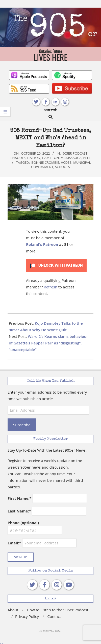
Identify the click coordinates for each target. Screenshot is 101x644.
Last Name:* (19, 511)
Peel (87, 158)
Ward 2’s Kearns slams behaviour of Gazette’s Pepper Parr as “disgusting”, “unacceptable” (48, 343)
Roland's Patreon (42, 244)
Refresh (50, 287)
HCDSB (66, 162)
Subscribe (22, 425)
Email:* (42, 543)
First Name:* (20, 498)
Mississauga (71, 158)
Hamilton (50, 158)
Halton (34, 158)
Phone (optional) (23, 523)
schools (62, 167)
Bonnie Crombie (45, 162)
